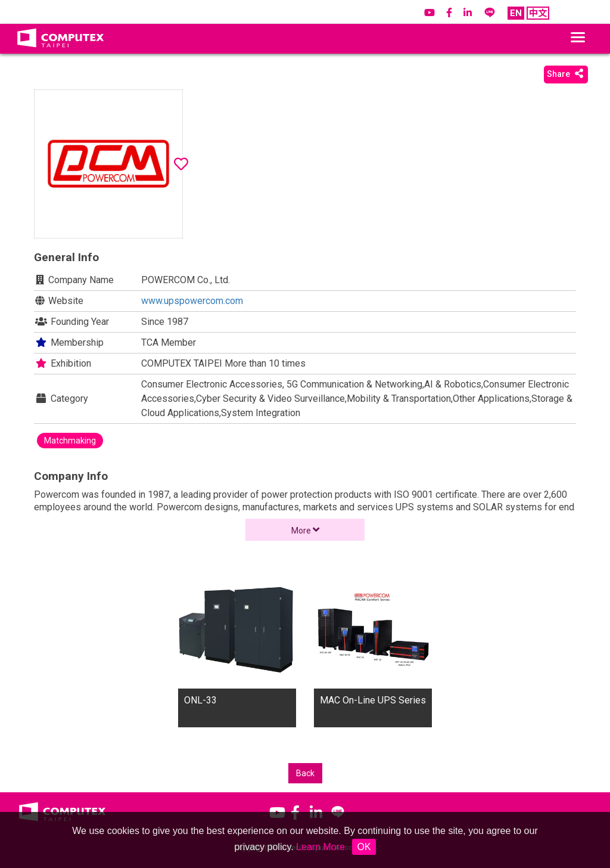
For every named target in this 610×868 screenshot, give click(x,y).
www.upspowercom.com (192, 301)
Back (305, 773)
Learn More (320, 847)
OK (364, 847)
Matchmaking (70, 441)
